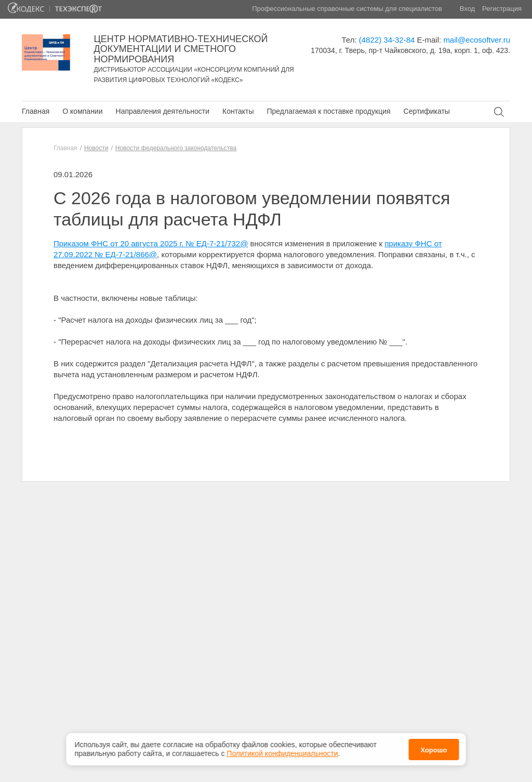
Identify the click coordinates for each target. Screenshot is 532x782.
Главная (36, 111)
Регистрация (502, 9)
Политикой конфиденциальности (282, 750)
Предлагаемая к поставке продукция (328, 111)
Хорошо (434, 747)
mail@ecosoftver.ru (477, 40)
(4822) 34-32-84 (387, 40)
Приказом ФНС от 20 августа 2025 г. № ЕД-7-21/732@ (151, 243)
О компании (82, 111)
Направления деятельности (163, 111)
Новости (96, 148)
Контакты (238, 111)
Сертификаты (427, 111)
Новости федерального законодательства (176, 148)
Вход (467, 9)
